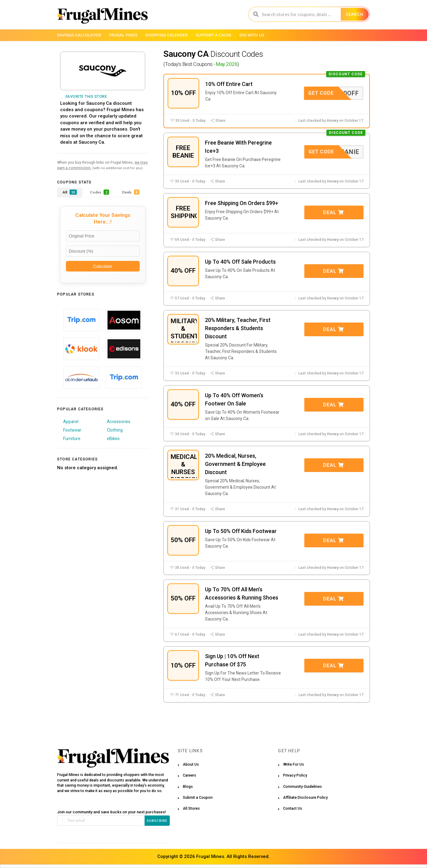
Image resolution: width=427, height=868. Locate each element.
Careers (190, 775)
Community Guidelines (302, 786)
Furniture (72, 439)
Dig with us (252, 35)
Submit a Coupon (198, 797)
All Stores (191, 808)
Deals (131, 192)
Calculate (103, 266)
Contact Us (293, 808)
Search (355, 14)
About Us (191, 764)
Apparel (71, 422)
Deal (333, 212)
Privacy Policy (295, 775)
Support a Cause (213, 35)
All (70, 192)
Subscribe (157, 820)
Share (218, 121)
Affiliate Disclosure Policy (305, 797)
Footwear (72, 430)
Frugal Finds (123, 35)
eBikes (113, 439)
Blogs (188, 786)
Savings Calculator (79, 35)
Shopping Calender (166, 35)
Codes (99, 192)
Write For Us (294, 764)
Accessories (119, 422)
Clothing (115, 430)
